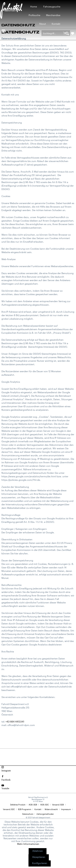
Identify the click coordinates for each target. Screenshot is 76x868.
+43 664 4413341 (15, 722)
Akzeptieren (39, 857)
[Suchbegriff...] (56, 33)
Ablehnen (38, 851)
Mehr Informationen (28, 844)
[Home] (34, 6)
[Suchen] (67, 33)
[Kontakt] (56, 24)
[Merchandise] (53, 15)
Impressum (66, 809)
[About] (43, 24)
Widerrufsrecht (51, 809)
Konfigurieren (40, 863)
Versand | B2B (58, 805)
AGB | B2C (45, 805)
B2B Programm (25, 809)
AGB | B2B (33, 805)
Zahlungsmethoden (45, 814)
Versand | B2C (9, 809)
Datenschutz (28, 814)
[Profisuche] (34, 15)
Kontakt (38, 809)
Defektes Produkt (18, 805)
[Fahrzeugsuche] (52, 6)
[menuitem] (34, 6)
